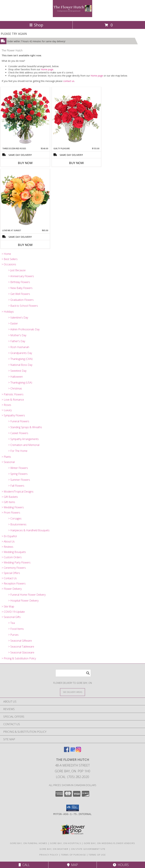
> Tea (11, 623)
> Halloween (16, 377)
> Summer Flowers (19, 480)
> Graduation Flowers (21, 300)
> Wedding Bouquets (14, 552)
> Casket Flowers (18, 433)
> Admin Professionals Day (24, 329)
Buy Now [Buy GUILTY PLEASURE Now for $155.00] (76, 163)
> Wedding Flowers (13, 507)
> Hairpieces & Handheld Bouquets (29, 530)
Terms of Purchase (73, 855)
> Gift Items (8, 502)
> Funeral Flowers (19, 421)
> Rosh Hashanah (19, 347)
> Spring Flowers (18, 474)
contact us (69, 81)
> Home (6, 254)
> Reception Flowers (14, 583)
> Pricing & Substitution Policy (19, 658)
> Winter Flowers (18, 468)
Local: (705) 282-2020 (72, 777)
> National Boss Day (20, 365)
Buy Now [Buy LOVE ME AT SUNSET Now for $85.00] (25, 245)
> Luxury (7, 410)
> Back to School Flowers (23, 306)
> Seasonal (8, 462)
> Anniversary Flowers (21, 276)
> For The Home (18, 451)
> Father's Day (17, 341)
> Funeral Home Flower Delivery (27, 595)
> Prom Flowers (11, 513)
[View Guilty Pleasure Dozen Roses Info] (76, 117)
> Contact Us (9, 578)
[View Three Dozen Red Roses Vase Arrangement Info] (25, 117)
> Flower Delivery (12, 589)
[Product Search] (73, 673)
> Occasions (9, 264)
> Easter (13, 323)
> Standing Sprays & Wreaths (25, 427)
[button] (73, 808)
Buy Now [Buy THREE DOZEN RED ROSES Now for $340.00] (25, 163)
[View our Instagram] (78, 751)
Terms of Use (97, 855)
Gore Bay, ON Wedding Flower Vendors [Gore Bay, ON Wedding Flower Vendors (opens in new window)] (109, 843)
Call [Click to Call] (24, 865)
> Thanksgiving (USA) (20, 383)
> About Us (8, 541)
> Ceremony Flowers (14, 568)
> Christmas (15, 388)
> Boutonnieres (17, 524)
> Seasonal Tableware (21, 647)
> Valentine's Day (18, 318)
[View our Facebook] (67, 751)
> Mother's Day (17, 335)
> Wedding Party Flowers (16, 562)
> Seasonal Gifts (11, 617)
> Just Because (17, 270)
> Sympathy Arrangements (23, 439)
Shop (36, 25)
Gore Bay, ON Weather (54, 849)
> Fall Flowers (16, 486)
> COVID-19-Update (13, 612)
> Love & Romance (13, 400)
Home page (47, 69)
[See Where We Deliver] (72, 692)
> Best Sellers (10, 259)
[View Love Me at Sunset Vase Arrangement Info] (25, 199)
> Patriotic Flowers (13, 394)
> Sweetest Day (17, 371)
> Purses (13, 635)
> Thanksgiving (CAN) (20, 359)
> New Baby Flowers (20, 288)
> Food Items (16, 629)
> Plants (6, 457)
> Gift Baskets (10, 497)
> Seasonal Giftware (20, 641)
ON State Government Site (88, 849)
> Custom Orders (12, 557)
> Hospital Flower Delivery (23, 601)
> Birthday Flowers (19, 282)
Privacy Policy (49, 855)
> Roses (6, 405)
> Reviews (7, 547)
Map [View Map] (72, 865)
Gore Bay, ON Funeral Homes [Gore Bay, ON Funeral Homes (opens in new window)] (29, 843)
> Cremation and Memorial (24, 445)
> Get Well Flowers (19, 294)
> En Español (9, 536)
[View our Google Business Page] (72, 751)
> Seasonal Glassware (21, 652)
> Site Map (8, 606)
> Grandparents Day (20, 353)
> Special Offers (11, 573)
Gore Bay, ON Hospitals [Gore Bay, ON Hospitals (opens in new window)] (66, 843)
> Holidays (8, 312)
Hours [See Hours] (121, 865)
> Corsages (15, 518)
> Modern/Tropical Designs (18, 492)
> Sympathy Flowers (13, 415)
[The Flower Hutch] (72, 16)
